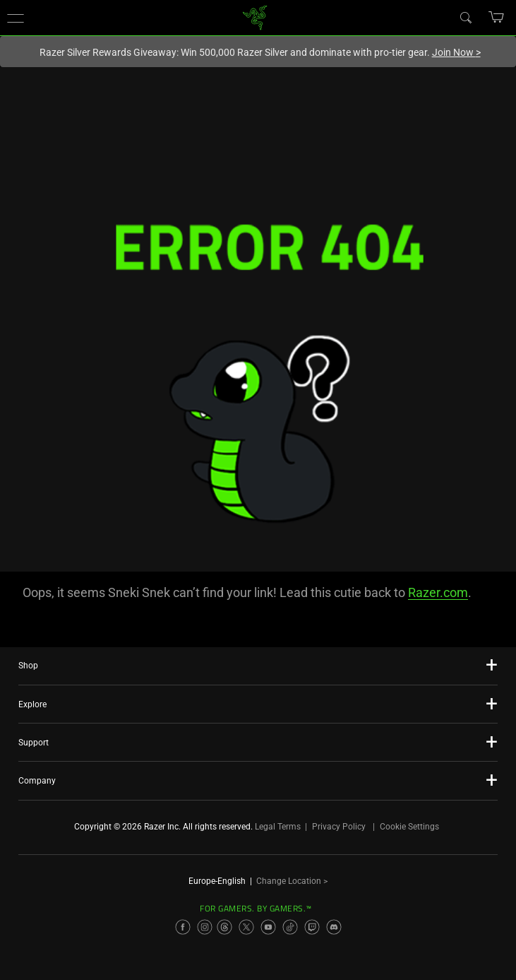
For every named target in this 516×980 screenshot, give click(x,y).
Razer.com (438, 592)
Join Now (456, 52)
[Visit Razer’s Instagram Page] (205, 927)
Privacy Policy (339, 827)
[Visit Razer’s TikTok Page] (290, 927)
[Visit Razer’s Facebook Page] (183, 927)
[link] (254, 17)
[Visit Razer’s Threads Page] (224, 927)
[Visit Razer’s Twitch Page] (312, 927)
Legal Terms (278, 827)
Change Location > (292, 881)
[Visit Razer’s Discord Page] (334, 927)
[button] (16, 18)
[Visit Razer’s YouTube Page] (268, 927)
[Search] (465, 17)
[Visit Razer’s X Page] (246, 927)
